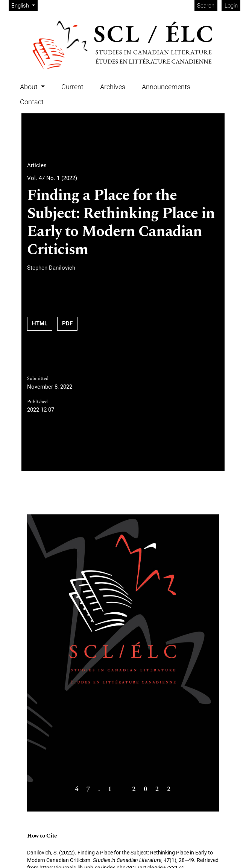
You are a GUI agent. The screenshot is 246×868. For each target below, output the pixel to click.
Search (206, 6)
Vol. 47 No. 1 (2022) (52, 178)
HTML (40, 323)
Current (72, 87)
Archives (113, 87)
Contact (32, 102)
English (24, 5)
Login (231, 6)
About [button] (30, 87)
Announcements (166, 87)
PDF (67, 323)
